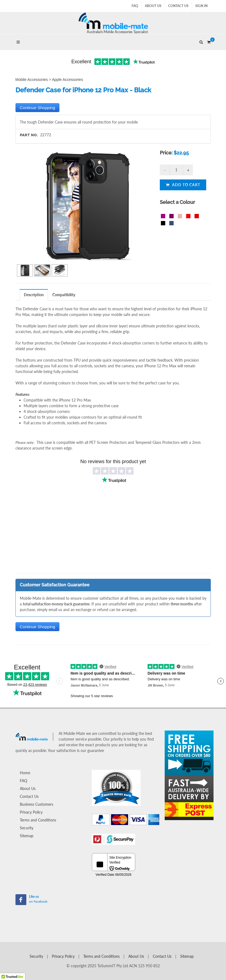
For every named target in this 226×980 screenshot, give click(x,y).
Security (27, 828)
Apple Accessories (68, 80)
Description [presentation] (34, 295)
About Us (153, 6)
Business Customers (36, 804)
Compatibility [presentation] (64, 295)
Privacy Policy (31, 812)
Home (25, 773)
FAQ (135, 6)
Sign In (201, 6)
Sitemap (27, 836)
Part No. (29, 135)
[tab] (34, 295)
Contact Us (178, 6)
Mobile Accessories (32, 80)
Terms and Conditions (38, 820)
